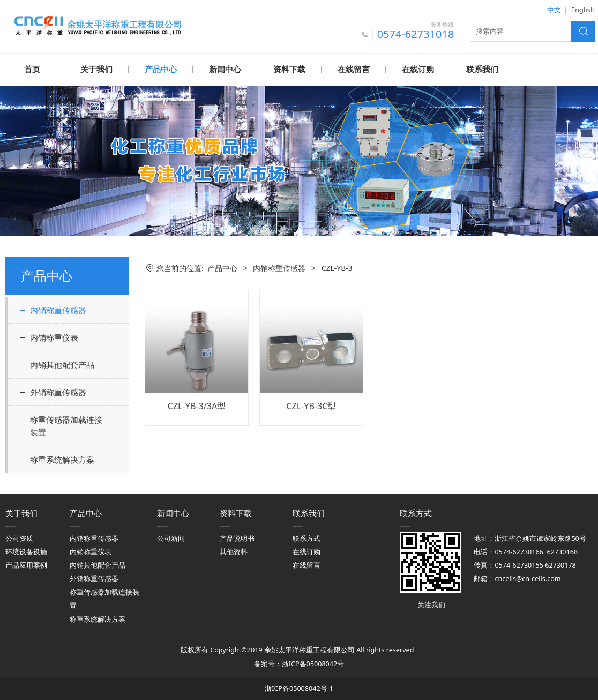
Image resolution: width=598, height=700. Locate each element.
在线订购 (418, 70)
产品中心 (161, 70)
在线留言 (354, 70)
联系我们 (482, 70)
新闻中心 (225, 70)
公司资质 (19, 538)
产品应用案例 (26, 565)
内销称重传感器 (58, 310)
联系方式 (307, 538)
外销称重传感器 (58, 392)
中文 (554, 10)
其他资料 (234, 551)
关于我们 (96, 70)
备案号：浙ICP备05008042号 (299, 663)
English (583, 10)
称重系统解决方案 (62, 459)
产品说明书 (237, 538)
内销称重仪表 (54, 337)
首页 (32, 70)
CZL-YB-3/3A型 (197, 405)
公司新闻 (171, 538)
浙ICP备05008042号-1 (299, 688)
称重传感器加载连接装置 (66, 425)
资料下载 (289, 70)
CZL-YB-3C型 (311, 405)
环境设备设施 (26, 551)
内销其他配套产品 (62, 364)
